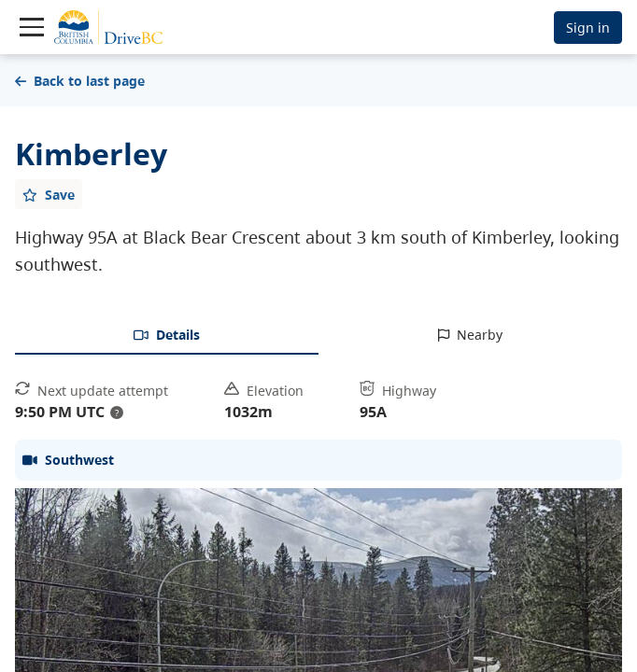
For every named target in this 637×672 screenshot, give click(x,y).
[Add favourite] (49, 194)
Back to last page (80, 81)
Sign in (588, 28)
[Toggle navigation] (32, 27)
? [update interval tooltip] (117, 413)
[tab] (167, 336)
